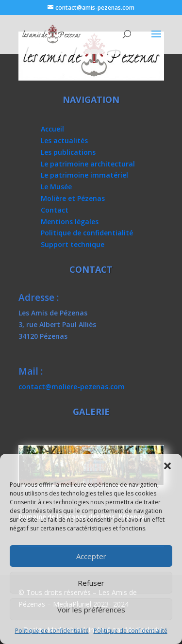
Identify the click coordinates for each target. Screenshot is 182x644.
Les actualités (64, 140)
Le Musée (56, 187)
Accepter (91, 556)
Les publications (68, 152)
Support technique (73, 244)
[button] (167, 466)
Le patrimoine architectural (88, 164)
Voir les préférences (91, 610)
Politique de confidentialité (52, 631)
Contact (55, 210)
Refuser (91, 583)
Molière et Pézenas (73, 198)
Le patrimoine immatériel (84, 175)
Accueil (52, 129)
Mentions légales (70, 222)
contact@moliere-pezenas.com (72, 387)
